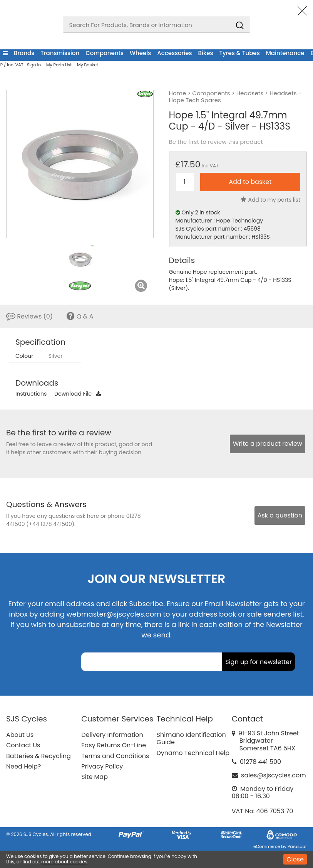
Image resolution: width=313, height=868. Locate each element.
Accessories (174, 53)
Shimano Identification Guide (191, 738)
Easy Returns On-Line (114, 745)
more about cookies (64, 862)
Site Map (95, 777)
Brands (24, 53)
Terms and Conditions (115, 756)
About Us (20, 735)
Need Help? (23, 766)
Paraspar (297, 846)
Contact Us (23, 745)
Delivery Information (112, 735)
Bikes (206, 53)
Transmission (60, 53)
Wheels (140, 53)
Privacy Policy (102, 766)
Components (105, 53)
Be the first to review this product (216, 142)
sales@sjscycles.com (274, 775)
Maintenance (285, 53)
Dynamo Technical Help (193, 753)
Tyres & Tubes (240, 53)
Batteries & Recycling (38, 756)
